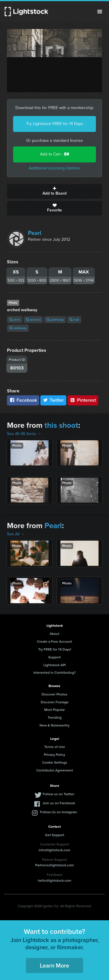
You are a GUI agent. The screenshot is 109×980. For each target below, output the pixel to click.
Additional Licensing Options (54, 168)
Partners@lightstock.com (54, 865)
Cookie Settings (55, 762)
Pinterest (83, 400)
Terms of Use (55, 747)
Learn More (54, 965)
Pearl (35, 233)
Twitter (53, 400)
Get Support (55, 835)
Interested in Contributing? (55, 673)
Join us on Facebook (59, 803)
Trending (55, 718)
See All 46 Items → (24, 434)
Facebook (23, 400)
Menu (100, 12)
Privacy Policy (54, 755)
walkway (18, 328)
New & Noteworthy (54, 725)
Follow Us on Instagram (59, 812)
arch (15, 320)
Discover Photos (54, 694)
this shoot (61, 425)
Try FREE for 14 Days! (55, 649)
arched (33, 320)
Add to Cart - (55, 154)
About (54, 634)
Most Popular (54, 710)
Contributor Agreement (55, 770)
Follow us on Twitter (59, 794)
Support (54, 657)
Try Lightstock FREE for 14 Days (55, 124)
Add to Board (54, 191)
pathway (55, 320)
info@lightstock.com (54, 850)
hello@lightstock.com (54, 881)
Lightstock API (54, 665)
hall (74, 320)
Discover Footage (55, 702)
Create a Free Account (54, 642)
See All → (16, 534)
